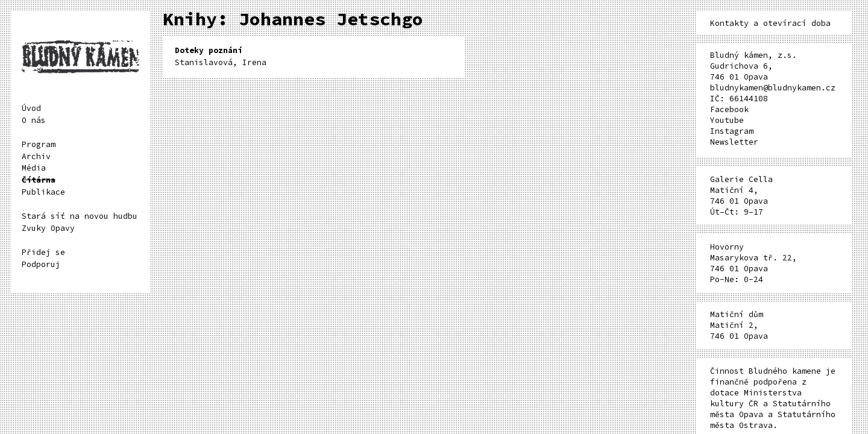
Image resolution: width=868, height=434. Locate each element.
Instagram (732, 131)
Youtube (727, 120)
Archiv (36, 156)
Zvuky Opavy (48, 228)
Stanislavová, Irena (221, 56)
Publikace (43, 192)
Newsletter (734, 142)
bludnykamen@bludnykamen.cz (773, 88)
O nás (34, 120)
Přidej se (43, 252)
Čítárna (39, 180)
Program (39, 144)
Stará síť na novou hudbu (80, 216)
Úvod (31, 108)
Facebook (729, 109)
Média (34, 168)
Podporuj (41, 264)
